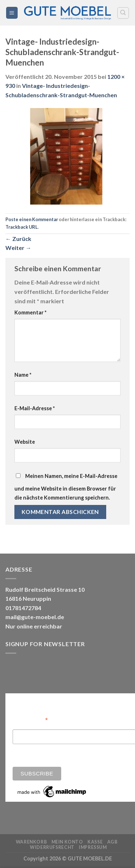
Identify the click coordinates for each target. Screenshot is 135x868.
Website (25, 442)
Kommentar (30, 312)
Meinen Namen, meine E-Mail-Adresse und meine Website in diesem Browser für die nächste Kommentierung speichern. (66, 487)
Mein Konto (67, 842)
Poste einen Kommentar (32, 219)
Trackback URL (22, 227)
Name (23, 375)
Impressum (93, 847)
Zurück (18, 239)
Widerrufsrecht (52, 847)
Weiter (18, 248)
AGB (112, 842)
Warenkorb (31, 842)
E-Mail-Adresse (35, 408)
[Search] (123, 13)
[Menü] (12, 13)
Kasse (95, 842)
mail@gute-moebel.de (35, 617)
